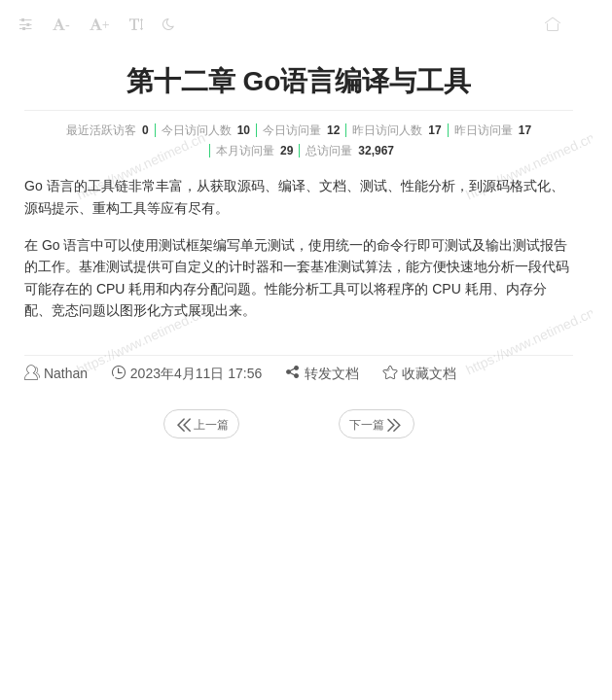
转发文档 (322, 373)
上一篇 (201, 425)
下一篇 (377, 425)
